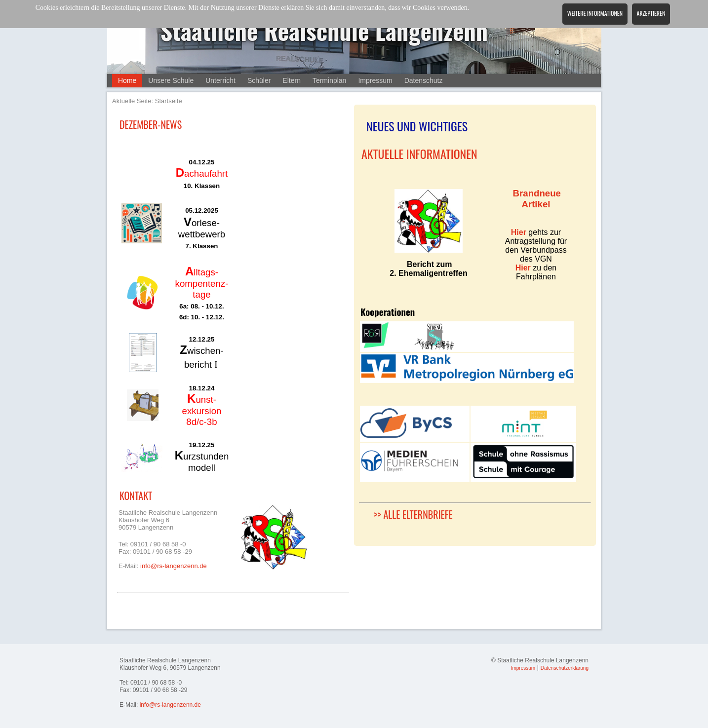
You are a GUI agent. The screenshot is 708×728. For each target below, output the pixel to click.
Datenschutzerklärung (565, 668)
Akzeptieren (651, 13)
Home (127, 80)
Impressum (375, 80)
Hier (519, 232)
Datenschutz (424, 80)
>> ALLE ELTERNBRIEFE (413, 514)
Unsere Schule (171, 80)
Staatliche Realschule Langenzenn (324, 30)
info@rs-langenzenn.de (174, 566)
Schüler (259, 80)
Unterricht (220, 80)
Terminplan (329, 80)
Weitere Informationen (595, 13)
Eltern (292, 80)
